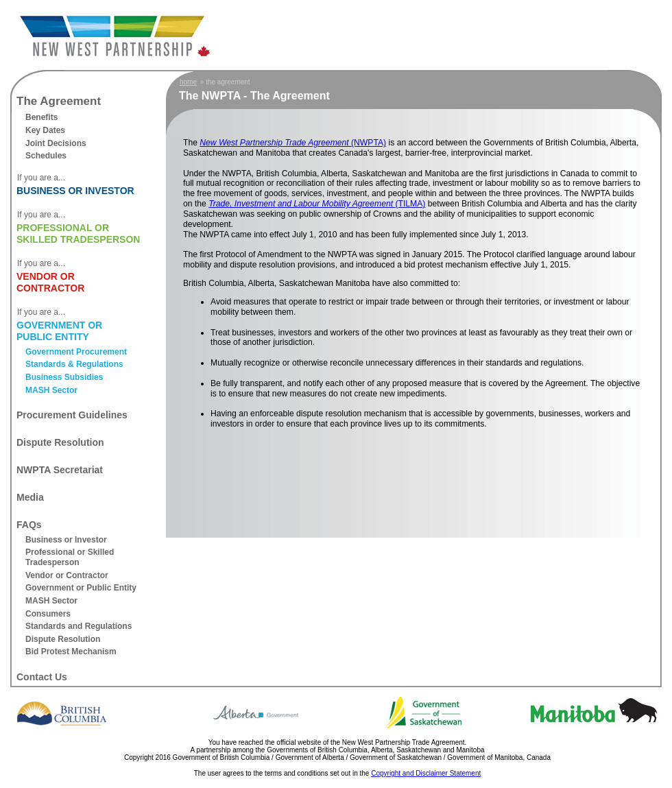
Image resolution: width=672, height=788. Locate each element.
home (188, 82)
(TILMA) (317, 204)
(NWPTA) (293, 143)
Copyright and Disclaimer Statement (426, 773)
